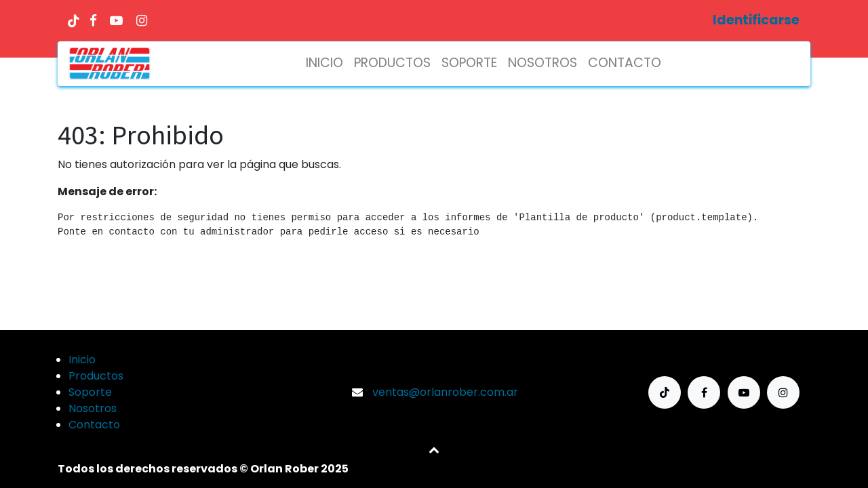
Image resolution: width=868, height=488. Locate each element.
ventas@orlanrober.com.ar (445, 392)
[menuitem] (324, 63)
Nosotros (93, 408)
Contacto (94, 425)
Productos (96, 376)
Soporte (90, 392)
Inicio (82, 360)
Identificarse (756, 20)
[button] (434, 449)
